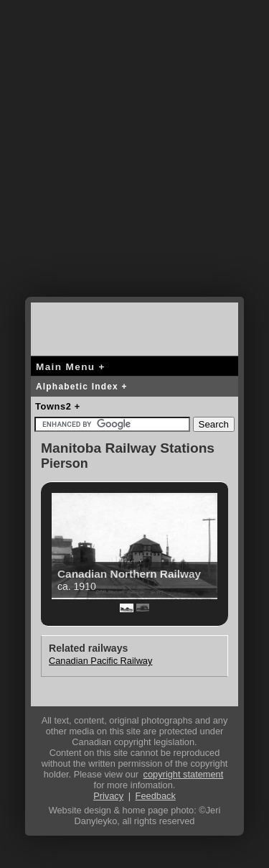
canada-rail (88, 327)
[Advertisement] (134, 160)
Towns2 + (58, 406)
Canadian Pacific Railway (100, 661)
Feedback (156, 796)
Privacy (108, 796)
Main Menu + (71, 367)
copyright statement (184, 774)
